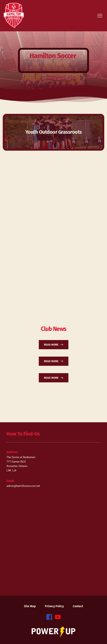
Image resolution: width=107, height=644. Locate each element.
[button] (100, 16)
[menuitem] (30, 606)
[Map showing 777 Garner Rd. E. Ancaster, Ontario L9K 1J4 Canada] (54, 542)
